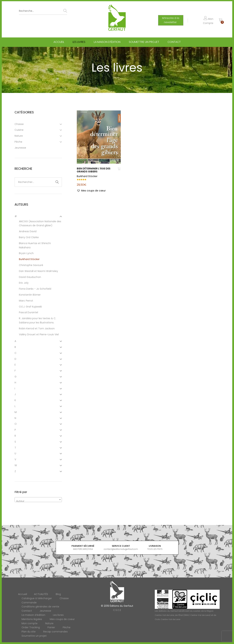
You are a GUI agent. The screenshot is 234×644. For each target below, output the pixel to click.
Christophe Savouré (31, 265)
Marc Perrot (26, 301)
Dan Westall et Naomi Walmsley (38, 271)
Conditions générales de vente (40, 607)
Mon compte (30, 623)
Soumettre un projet (144, 43)
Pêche (18, 142)
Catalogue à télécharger (37, 598)
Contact (174, 43)
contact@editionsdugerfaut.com (121, 549)
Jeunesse (20, 148)
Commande (29, 603)
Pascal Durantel (28, 312)
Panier (51, 627)
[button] (91, 191)
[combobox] (38, 500)
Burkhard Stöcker (87, 176)
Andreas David (28, 231)
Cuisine (19, 130)
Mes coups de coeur (62, 619)
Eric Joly (24, 283)
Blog (58, 594)
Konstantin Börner (30, 295)
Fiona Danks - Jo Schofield (35, 289)
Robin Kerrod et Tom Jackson (37, 328)
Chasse (19, 124)
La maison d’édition (107, 43)
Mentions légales (32, 619)
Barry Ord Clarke (29, 237)
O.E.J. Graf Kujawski (30, 307)
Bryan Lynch (26, 253)
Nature (19, 136)
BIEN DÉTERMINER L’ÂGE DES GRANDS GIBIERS (94, 170)
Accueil (59, 43)
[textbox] (38, 501)
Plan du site (29, 632)
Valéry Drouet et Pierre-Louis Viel (39, 334)
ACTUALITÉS (41, 594)
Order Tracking (31, 627)
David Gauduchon (30, 277)
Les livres (79, 43)
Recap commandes (55, 632)
